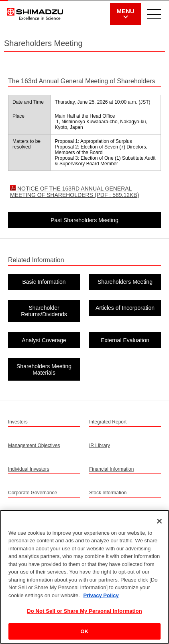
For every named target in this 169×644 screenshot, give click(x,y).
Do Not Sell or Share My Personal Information (84, 613)
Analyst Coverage (44, 340)
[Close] (159, 523)
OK (85, 634)
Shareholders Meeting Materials (44, 369)
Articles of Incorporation (125, 308)
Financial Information (111, 469)
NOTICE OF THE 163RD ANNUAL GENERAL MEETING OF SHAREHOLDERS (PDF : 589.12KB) (74, 192)
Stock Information (108, 493)
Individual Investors (29, 469)
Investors (18, 422)
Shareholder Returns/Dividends (44, 311)
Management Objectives (34, 445)
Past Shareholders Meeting (84, 220)
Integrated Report (108, 422)
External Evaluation (125, 340)
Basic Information (44, 282)
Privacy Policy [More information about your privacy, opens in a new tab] (101, 598)
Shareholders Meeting (125, 282)
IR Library (100, 445)
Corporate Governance (33, 493)
